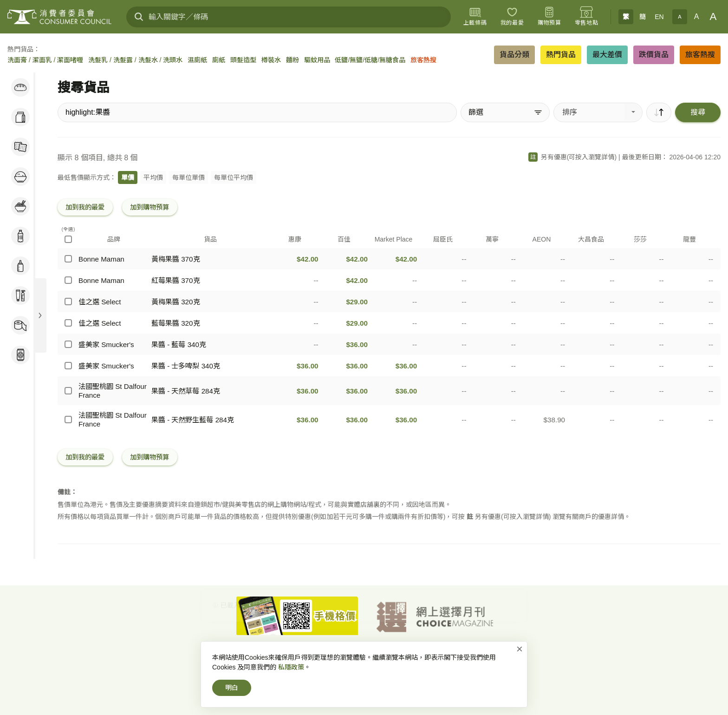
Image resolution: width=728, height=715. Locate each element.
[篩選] (505, 112)
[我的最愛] (512, 17)
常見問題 (482, 658)
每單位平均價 (234, 177)
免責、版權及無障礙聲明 (428, 658)
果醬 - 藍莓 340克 (179, 344)
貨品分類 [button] (514, 55)
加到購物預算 (149, 207)
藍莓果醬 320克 (176, 323)
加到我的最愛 (85, 207)
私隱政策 (372, 658)
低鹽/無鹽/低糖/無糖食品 (370, 60)
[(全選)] (68, 239)
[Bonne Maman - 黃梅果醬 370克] (68, 259)
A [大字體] (713, 16)
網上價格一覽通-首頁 (322, 658)
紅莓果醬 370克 (176, 280)
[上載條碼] (475, 17)
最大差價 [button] (607, 55)
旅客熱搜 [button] (700, 55)
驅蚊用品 (317, 60)
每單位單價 (188, 177)
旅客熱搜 (423, 60)
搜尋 (698, 112)
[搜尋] (139, 17)
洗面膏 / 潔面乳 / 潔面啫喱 (45, 60)
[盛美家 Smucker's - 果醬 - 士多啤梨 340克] (68, 366)
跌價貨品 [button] (654, 55)
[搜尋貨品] (257, 112)
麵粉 (292, 60)
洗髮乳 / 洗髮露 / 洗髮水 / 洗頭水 (135, 60)
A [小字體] (679, 17)
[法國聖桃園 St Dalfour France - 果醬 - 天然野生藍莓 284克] (68, 420)
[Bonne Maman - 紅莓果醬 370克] (68, 280)
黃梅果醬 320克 (176, 302)
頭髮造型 (243, 60)
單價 (128, 177)
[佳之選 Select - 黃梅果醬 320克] (68, 302)
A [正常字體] (697, 16)
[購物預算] (549, 17)
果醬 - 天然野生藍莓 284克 (193, 420)
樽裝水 (271, 60)
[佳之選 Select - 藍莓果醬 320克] (68, 323)
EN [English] (659, 17)
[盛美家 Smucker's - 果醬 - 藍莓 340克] (68, 344)
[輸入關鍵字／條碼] (289, 17)
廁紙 (219, 60)
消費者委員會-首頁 (259, 658)
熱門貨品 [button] (561, 55)
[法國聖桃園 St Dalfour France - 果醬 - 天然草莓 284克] (68, 391)
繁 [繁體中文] (626, 17)
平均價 (153, 177)
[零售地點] (586, 17)
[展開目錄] (40, 315)
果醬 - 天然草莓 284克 (186, 391)
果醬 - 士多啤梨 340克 (186, 366)
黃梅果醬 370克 (176, 259)
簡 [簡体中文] (643, 17)
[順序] (659, 112)
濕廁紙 (197, 60)
